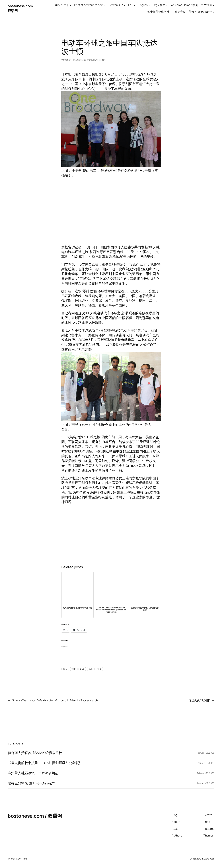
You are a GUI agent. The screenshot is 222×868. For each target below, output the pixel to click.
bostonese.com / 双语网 (35, 816)
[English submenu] (149, 5)
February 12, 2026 (206, 783)
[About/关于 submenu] (71, 5)
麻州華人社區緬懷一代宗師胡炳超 (33, 773)
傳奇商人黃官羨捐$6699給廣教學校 (35, 753)
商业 (74, 669)
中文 (99, 60)
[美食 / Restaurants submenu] (213, 12)
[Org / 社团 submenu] (167, 5)
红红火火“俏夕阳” (199, 700)
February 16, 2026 (206, 773)
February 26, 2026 (206, 753)
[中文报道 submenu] (213, 5)
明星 (82, 669)
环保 (99, 669)
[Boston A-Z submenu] (124, 5)
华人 (65, 669)
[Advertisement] (111, 214)
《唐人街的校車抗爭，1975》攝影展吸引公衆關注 (45, 763)
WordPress (209, 859)
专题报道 (91, 60)
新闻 (104, 60)
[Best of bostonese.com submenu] (105, 5)
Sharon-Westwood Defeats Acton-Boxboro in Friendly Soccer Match (55, 700)
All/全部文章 (80, 60)
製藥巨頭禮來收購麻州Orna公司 (32, 783)
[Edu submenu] (135, 5)
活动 (91, 669)
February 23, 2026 (206, 763)
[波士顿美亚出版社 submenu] (171, 12)
